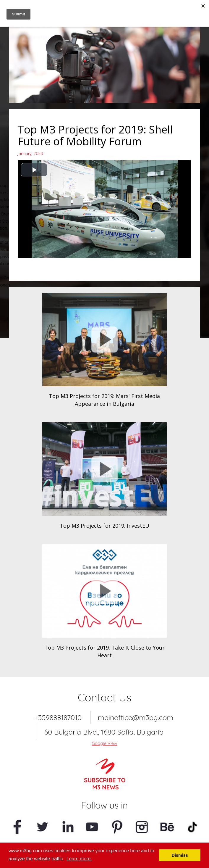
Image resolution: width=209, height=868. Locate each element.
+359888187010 (58, 717)
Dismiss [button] (180, 855)
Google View (105, 743)
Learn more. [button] (79, 859)
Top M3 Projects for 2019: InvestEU (104, 526)
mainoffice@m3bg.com (136, 717)
